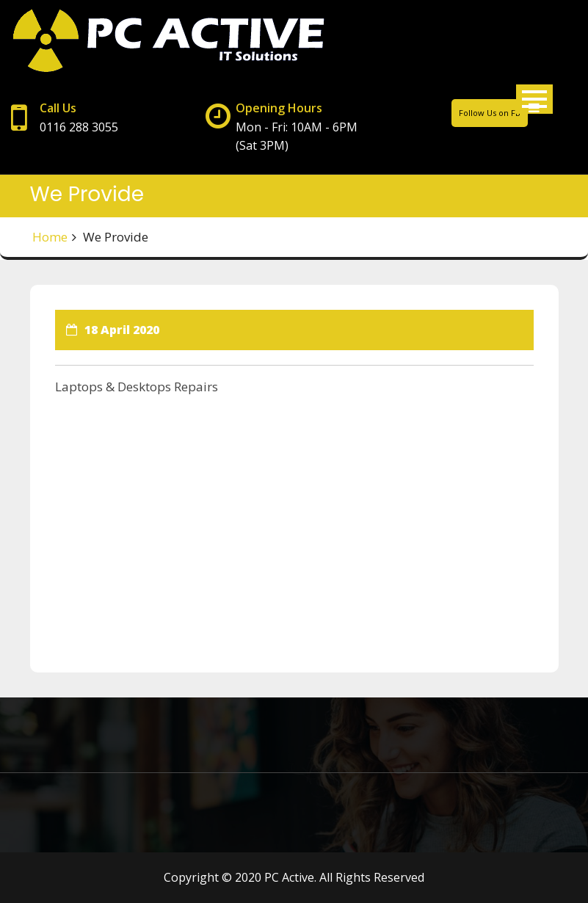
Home (50, 237)
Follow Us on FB (490, 113)
